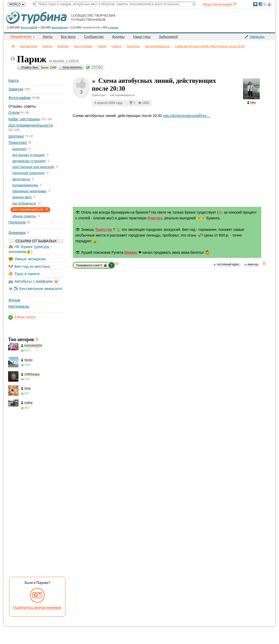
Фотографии (20, 98)
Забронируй (168, 37)
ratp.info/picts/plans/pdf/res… (187, 116)
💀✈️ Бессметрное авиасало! (35, 289)
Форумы (119, 37)
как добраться (24, 203)
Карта (14, 80)
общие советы (24, 216)
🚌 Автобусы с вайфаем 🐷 (34, 281)
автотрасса (21, 179)
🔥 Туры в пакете (24, 274)
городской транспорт (29, 173)
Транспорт (133, 46)
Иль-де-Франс (83, 46)
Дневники (17, 233)
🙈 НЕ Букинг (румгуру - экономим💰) (30, 249)
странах (113, 27)
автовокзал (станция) (29, 161)
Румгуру (155, 218)
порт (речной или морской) (33, 167)
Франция (63, 46)
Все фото (68, 37)
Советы (116, 46)
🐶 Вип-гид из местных (29, 266)
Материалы (19, 306)
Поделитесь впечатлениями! (37, 608)
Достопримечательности (31, 125)
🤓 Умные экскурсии (27, 259)
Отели (14, 112)
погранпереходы (25, 185)
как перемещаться (157, 46)
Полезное (17, 222)
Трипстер (104, 230)
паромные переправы (29, 191)
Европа (47, 46)
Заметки (16, 89)
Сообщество (94, 37)
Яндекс (131, 252)
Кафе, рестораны (24, 119)
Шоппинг (16, 136)
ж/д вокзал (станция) (29, 155)
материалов (60, 27)
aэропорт (20, 149)
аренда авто (22, 197)
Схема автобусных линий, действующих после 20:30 (209, 46)
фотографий (29, 27)
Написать (257, 37)
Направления (29, 46)
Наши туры (142, 37)
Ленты (47, 37)
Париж (102, 46)
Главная (13, 46)
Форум (14, 300)
